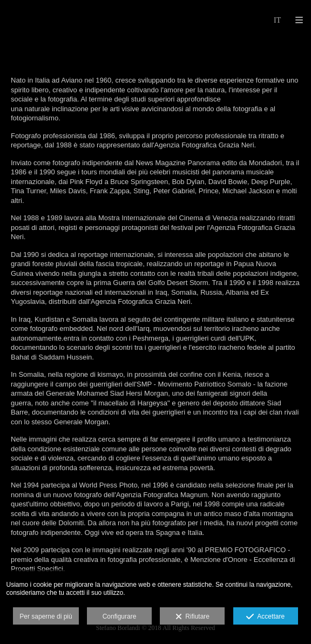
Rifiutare (192, 617)
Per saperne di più (46, 616)
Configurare (120, 616)
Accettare (265, 617)
